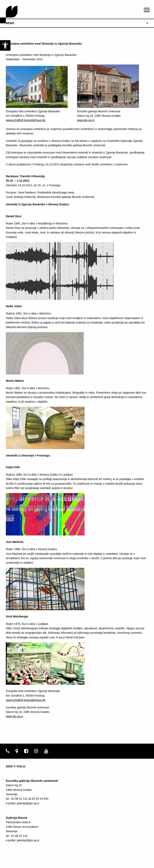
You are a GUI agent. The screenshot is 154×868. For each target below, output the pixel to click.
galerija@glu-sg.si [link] (28, 803)
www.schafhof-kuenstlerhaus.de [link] (26, 120)
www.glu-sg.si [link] (86, 120)
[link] (5, 45)
